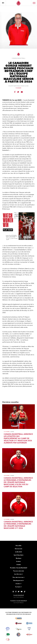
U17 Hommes (7, 432)
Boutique (19, 558)
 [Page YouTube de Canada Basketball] (22, 592)
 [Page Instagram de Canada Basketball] (13, 592)
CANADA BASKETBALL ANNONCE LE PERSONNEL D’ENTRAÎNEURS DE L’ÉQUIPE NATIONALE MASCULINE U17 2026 (18, 525)
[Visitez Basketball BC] (8, 618)
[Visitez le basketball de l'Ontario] (18, 623)
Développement (19, 581)
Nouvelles (18, 546)
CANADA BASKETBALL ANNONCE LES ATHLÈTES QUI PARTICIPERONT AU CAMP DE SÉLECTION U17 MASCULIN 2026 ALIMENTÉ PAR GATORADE (18, 439)
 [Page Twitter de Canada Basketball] (19, 592)
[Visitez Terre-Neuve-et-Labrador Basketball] (18, 635)
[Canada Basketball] (18, 3)
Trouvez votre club (18, 571)
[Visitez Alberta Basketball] (18, 618)
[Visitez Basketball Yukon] (29, 635)
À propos (18, 587)
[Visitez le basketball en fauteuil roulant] (8, 640)
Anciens (18, 561)
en (3, 3)
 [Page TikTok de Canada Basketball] (25, 592)
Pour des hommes (19, 577)
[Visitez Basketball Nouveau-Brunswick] (18, 629)
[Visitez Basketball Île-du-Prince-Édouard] (8, 635)
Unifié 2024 (18, 552)
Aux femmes (18, 574)
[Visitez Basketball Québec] (29, 623)
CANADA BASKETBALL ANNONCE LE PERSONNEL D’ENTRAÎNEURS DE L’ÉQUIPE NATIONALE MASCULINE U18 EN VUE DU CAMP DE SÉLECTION (18, 482)
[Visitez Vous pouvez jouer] (18, 640)
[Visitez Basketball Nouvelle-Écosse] (29, 629)
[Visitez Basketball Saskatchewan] (29, 618)
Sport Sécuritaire (18, 555)
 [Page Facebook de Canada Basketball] (16, 592)
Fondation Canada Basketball (19, 568)
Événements (19, 549)
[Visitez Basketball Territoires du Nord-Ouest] (8, 629)
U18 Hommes (7, 476)
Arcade (19, 565)
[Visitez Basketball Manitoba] (8, 623)
